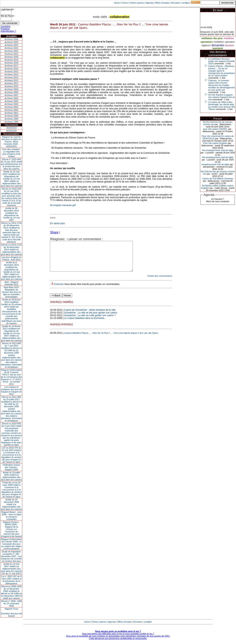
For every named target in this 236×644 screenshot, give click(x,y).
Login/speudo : (8, 9)
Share (54, 232)
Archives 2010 (11, 86)
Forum (125, 3)
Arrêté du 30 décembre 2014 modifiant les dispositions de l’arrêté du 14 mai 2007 (12, 214)
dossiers (230, 45)
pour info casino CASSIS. (215, 129)
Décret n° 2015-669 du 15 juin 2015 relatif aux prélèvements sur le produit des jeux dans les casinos (11, 164)
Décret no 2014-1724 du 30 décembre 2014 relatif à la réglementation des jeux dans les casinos (12, 250)
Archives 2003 (11, 107)
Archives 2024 (11, 45)
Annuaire (175, 3)
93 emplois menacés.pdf (63, 205)
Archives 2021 (11, 54)
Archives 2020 (11, 57)
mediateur (229, 38)
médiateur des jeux (212, 38)
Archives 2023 (11, 48)
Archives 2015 (11, 72)
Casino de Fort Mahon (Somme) (218, 179)
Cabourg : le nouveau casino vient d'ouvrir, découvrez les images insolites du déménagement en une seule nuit (222, 85)
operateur (230, 42)
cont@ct (186, 3)
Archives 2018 (11, 63)
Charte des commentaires (160, 282)
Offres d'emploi (162, 3)
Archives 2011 (11, 83)
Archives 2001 (11, 113)
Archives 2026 (11, 39)
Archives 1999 (11, 119)
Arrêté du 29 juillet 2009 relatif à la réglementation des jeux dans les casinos (12, 476)
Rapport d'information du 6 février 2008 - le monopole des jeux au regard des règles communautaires (12, 544)
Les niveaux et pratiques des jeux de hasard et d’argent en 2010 (12, 391)
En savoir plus (57, 223)
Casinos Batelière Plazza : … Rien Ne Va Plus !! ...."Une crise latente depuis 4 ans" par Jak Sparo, (111, 339)
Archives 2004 (11, 104)
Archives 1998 (11, 122)
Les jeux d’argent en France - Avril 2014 (11, 258)
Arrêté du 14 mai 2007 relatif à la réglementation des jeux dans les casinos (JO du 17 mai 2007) (12, 569)
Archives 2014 (11, 75)
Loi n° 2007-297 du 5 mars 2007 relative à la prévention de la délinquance (11, 580)
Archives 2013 (11, 77)
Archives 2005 (11, 101)
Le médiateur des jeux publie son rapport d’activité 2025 (221, 61)
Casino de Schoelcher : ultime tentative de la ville (90, 316)
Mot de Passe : (8, 16)
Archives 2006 (11, 98)
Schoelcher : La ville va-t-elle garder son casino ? (90, 321)
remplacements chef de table (215, 164)
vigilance (206, 45)
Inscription (6, 26)
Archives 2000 (11, 116)
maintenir (218, 48)
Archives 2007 (11, 95)
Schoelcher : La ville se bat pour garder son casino (91, 319)
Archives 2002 (11, 110)
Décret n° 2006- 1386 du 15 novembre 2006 (12, 603)
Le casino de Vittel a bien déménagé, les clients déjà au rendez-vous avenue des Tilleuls (222, 106)
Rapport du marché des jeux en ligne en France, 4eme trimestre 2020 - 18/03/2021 (11, 142)
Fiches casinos (137, 3)
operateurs (207, 42)
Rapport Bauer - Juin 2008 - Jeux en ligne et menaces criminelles (11, 516)
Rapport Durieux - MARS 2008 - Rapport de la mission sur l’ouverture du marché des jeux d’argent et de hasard (11, 529)
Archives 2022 (11, 51)
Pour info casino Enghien (215, 143)
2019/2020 (11, 131)
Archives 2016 (11, 69)
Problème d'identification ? (8, 30)
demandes (218, 45)
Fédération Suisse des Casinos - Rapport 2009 (12, 467)
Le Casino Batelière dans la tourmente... (85, 324)
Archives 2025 (11, 42)
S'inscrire (59, 290)
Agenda (149, 3)
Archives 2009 (11, 89)
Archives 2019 (11, 60)
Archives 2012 (11, 80)
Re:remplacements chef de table (218, 150)
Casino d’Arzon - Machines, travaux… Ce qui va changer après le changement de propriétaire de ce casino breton (222, 71)
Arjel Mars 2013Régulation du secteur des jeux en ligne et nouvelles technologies (11, 292)
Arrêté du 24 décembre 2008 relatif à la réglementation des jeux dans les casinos (12, 504)
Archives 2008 (11, 92)
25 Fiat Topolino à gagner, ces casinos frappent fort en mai (222, 97)
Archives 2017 (11, 66)
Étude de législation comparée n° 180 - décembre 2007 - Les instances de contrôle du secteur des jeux (11, 556)
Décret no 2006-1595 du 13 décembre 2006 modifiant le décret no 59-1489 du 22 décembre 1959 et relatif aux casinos (12, 592)
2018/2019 (11, 128)
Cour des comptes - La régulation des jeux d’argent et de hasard (11, 153)
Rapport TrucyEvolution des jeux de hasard (12, 612)
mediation (219, 42)
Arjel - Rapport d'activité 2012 (12, 283)
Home (117, 3)
